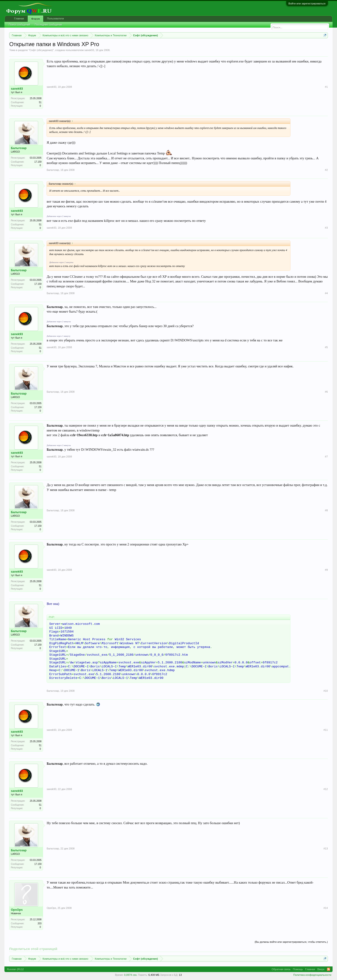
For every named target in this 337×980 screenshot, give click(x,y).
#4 (326, 293)
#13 (326, 848)
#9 (326, 570)
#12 (326, 789)
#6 (326, 392)
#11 (326, 730)
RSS (329, 969)
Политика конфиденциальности (312, 975)
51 (40, 102)
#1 (326, 87)
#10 (326, 691)
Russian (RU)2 (15, 969)
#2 (326, 170)
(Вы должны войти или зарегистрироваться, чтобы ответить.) (291, 942)
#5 (326, 347)
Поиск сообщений (19, 25)
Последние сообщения (49, 25)
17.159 (38, 162)
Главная (19, 18)
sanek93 (89, 50)
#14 (326, 908)
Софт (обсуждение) (41, 50)
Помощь (298, 969)
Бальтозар (19, 148)
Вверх (321, 969)
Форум (35, 19)
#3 (326, 228)
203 (40, 923)
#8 (326, 510)
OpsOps (17, 910)
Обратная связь (281, 969)
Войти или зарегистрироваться (307, 4)
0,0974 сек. (131, 975)
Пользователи (55, 18)
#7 (326, 457)
